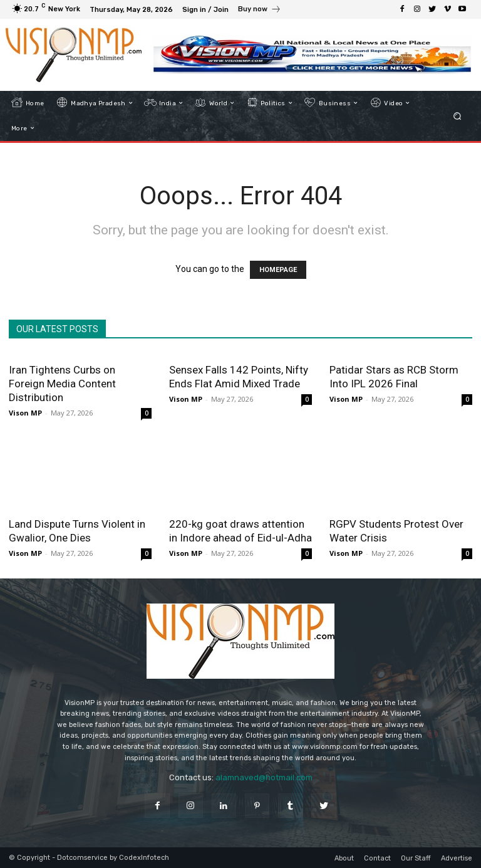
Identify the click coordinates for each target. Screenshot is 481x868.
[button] (458, 116)
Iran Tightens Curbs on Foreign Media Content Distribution (62, 384)
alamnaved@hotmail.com (264, 777)
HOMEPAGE (278, 270)
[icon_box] (260, 11)
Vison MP (25, 413)
